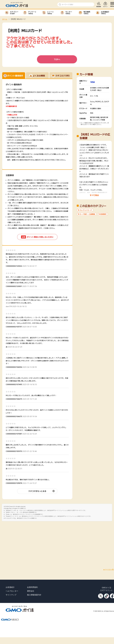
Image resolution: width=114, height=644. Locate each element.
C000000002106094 (14, 367)
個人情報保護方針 (34, 595)
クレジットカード (86, 210)
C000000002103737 (14, 327)
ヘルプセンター (12, 591)
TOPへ (57, 59)
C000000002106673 (14, 399)
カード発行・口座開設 (87, 214)
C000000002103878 (14, 483)
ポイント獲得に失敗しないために (37, 237)
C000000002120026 (14, 266)
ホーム (5, 19)
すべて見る (94, 195)
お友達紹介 (10, 587)
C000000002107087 (14, 434)
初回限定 (103, 214)
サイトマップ (11, 595)
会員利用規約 (32, 587)
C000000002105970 (14, 451)
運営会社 (31, 591)
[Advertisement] (21, 542)
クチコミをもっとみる (37, 491)
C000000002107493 (14, 384)
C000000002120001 (14, 286)
